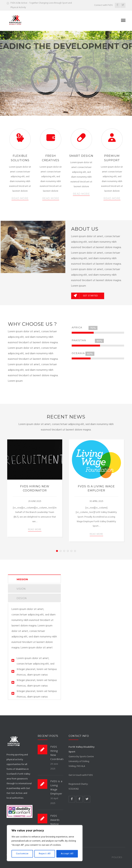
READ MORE (20, 198)
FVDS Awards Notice (55, 820)
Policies (117, 857)
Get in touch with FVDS (81, 775)
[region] (45, 843)
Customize (22, 854)
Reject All (45, 854)
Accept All (67, 854)
